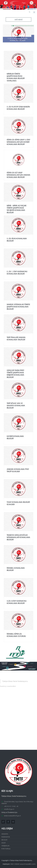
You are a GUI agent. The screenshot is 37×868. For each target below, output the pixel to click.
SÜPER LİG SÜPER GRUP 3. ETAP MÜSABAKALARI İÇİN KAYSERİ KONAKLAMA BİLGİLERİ (18, 142)
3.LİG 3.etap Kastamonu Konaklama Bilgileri (17, 602)
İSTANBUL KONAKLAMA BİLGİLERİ (16, 569)
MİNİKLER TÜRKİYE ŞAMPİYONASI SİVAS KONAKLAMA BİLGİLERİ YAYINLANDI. (16, 77)
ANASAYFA (5, 834)
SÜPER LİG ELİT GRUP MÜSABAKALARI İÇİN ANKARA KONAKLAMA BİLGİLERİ (18, 175)
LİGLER (4, 843)
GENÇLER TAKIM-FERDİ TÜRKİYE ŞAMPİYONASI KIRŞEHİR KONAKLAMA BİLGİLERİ (15, 374)
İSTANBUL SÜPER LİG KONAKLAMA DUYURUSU (16, 635)
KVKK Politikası (6, 849)
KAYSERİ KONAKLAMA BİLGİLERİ (15, 437)
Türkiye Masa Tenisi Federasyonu (15, 681)
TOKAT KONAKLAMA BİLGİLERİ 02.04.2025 (18, 503)
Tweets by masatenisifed (8, 686)
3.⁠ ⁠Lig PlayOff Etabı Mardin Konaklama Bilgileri (18, 39)
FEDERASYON (6, 837)
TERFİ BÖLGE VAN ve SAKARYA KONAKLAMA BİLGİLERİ (16, 406)
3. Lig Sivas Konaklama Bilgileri (17, 240)
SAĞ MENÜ (19, 20)
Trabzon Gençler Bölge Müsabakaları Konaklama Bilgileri (18, 537)
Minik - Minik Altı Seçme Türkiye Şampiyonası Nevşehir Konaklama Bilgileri (17, 209)
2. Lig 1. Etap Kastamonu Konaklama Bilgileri (17, 273)
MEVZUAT (4, 840)
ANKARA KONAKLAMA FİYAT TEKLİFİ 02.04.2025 (18, 470)
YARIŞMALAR (5, 846)
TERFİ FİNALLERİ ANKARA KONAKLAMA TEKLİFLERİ (16, 338)
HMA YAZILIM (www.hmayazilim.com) (23, 864)
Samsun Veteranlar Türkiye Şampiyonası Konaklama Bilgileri (18, 307)
